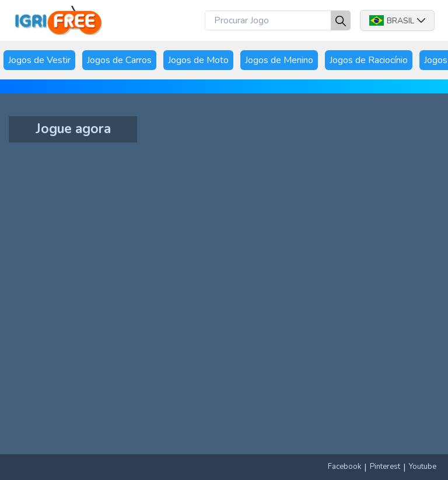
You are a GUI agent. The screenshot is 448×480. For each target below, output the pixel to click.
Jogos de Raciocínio (369, 60)
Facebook (344, 467)
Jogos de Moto (198, 60)
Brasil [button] (397, 21)
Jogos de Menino (279, 60)
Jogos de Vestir (39, 60)
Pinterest (385, 467)
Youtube (423, 467)
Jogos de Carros (119, 60)
